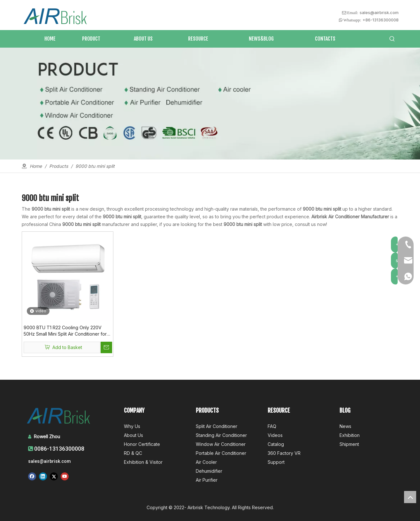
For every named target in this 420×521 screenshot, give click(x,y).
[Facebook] (32, 476)
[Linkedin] (43, 476)
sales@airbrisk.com (379, 12)
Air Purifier (207, 480)
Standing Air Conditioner (221, 435)
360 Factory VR (284, 453)
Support (276, 462)
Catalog (276, 444)
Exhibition (350, 435)
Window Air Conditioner (221, 444)
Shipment (349, 444)
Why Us (132, 426)
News (345, 426)
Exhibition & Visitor (143, 462)
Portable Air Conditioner (221, 453)
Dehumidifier (209, 471)
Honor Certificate (142, 444)
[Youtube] (65, 476)
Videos (275, 435)
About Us (134, 435)
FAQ (272, 426)
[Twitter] (54, 476)
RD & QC (133, 453)
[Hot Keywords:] (392, 39)
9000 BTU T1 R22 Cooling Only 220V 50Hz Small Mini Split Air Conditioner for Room (65, 331)
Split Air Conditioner (217, 426)
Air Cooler (206, 462)
